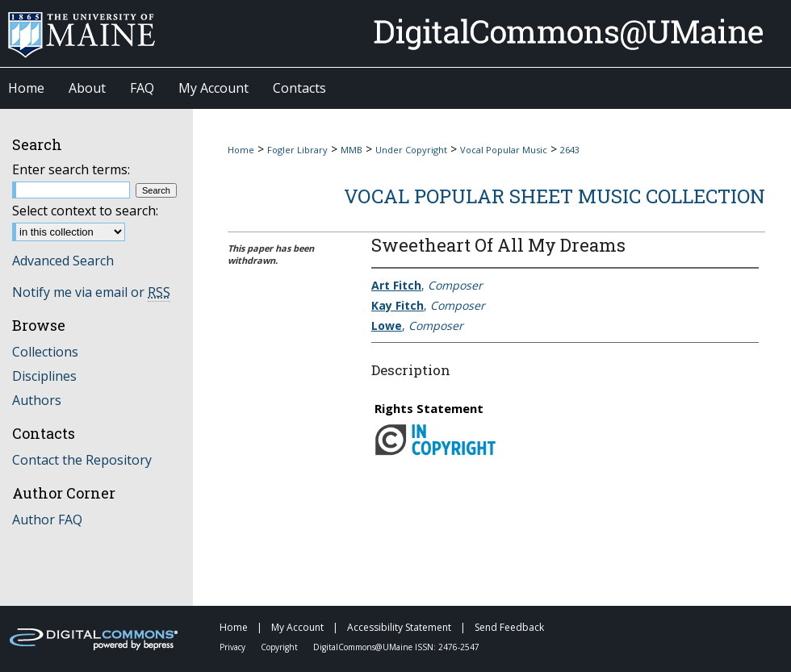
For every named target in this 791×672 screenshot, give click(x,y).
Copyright (280, 647)
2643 (570, 150)
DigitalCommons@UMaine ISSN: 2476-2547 (396, 647)
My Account (299, 627)
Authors (37, 400)
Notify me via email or (91, 292)
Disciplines (44, 376)
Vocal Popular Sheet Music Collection (555, 196)
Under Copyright (411, 150)
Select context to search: (85, 211)
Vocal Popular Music (504, 150)
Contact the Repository (82, 460)
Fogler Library (297, 150)
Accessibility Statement (400, 627)
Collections (45, 352)
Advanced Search (63, 261)
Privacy (234, 647)
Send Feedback (509, 627)
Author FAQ (47, 520)
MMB (352, 150)
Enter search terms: (71, 169)
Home (241, 150)
